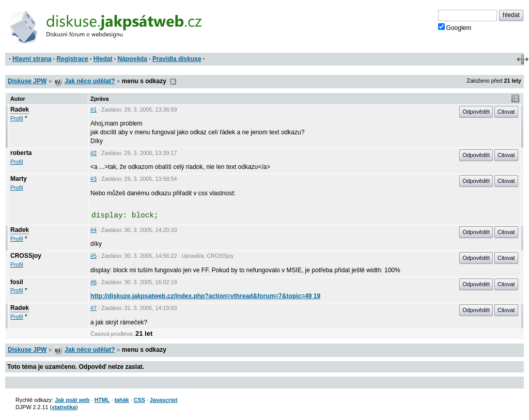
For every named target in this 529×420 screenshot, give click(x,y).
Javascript (164, 400)
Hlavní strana (32, 59)
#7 (94, 308)
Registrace (72, 59)
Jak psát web (72, 400)
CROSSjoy (26, 256)
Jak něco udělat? (90, 81)
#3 (94, 179)
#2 (94, 153)
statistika (64, 407)
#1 (94, 110)
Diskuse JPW (27, 81)
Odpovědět (476, 112)
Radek (20, 110)
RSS (173, 82)
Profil (17, 118)
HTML (102, 400)
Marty (19, 179)
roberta (21, 153)
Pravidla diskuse (177, 59)
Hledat (103, 59)
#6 (94, 282)
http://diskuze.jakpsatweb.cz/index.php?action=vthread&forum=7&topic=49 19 (205, 296)
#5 (94, 256)
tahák (121, 400)
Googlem (455, 27)
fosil (17, 282)
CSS (139, 400)
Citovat (506, 112)
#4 (94, 230)
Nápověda (133, 59)
